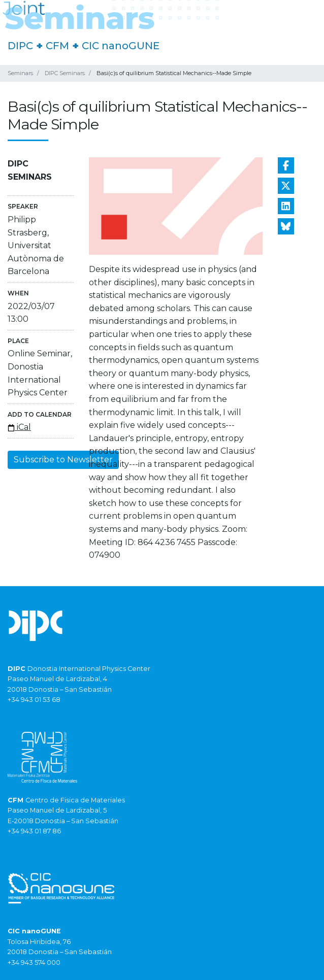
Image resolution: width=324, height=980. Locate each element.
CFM (57, 46)
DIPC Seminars (65, 73)
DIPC (20, 46)
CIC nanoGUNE (121, 46)
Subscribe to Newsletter (63, 460)
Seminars (20, 73)
